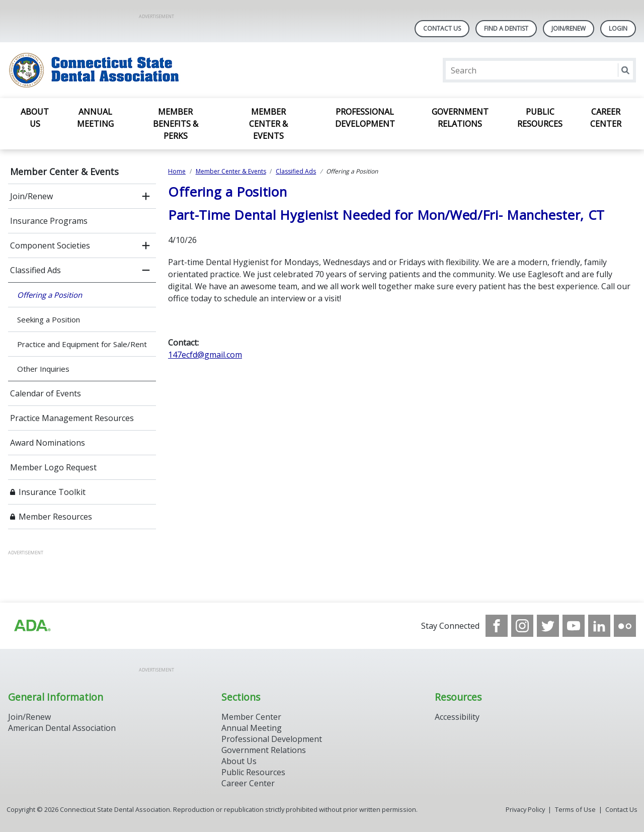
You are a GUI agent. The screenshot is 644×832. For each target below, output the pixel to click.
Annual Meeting (95, 118)
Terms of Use (575, 809)
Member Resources (55, 517)
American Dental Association (62, 728)
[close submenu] (146, 270)
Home (177, 171)
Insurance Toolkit (52, 492)
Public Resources (540, 118)
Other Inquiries (43, 369)
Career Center (606, 118)
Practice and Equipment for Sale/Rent (82, 344)
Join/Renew (569, 28)
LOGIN (618, 28)
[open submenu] (146, 196)
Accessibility (457, 717)
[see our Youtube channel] (574, 626)
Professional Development (365, 118)
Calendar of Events (46, 393)
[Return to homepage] (138, 70)
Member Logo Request (53, 467)
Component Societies (50, 245)
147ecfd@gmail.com (205, 355)
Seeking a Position (49, 319)
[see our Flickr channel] (625, 626)
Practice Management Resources (72, 418)
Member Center (251, 717)
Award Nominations (48, 443)
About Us (35, 118)
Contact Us (442, 28)
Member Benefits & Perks (176, 124)
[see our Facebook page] (497, 626)
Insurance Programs (49, 221)
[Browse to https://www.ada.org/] (32, 626)
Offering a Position (50, 295)
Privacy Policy (525, 809)
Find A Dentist (506, 28)
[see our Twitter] (548, 626)
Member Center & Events (268, 124)
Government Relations (460, 118)
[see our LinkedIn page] (599, 626)
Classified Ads (35, 270)
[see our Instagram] (522, 626)
